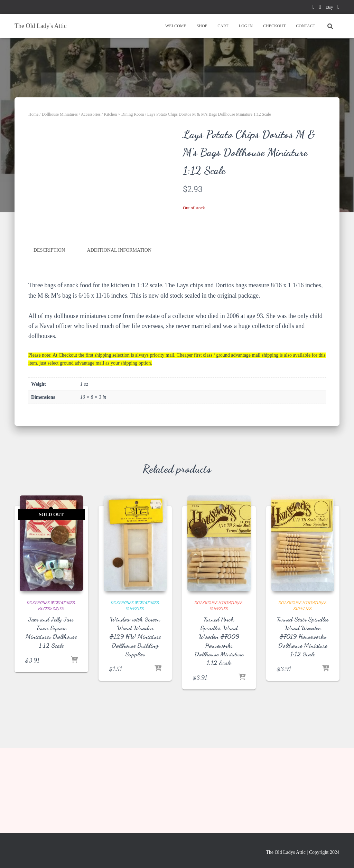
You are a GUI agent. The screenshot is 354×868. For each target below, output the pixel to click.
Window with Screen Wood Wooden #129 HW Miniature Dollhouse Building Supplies (135, 716)
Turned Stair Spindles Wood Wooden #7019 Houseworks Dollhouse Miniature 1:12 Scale (303, 716)
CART (223, 26)
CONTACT (306, 26)
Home (33, 114)
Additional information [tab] (119, 330)
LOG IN (246, 26)
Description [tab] (49, 330)
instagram (338, 8)
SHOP (202, 26)
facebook (314, 8)
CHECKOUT (274, 26)
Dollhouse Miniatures (60, 114)
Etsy (329, 7)
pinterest (320, 8)
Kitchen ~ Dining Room (124, 114)
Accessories (91, 114)
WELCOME (176, 26)
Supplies (135, 687)
